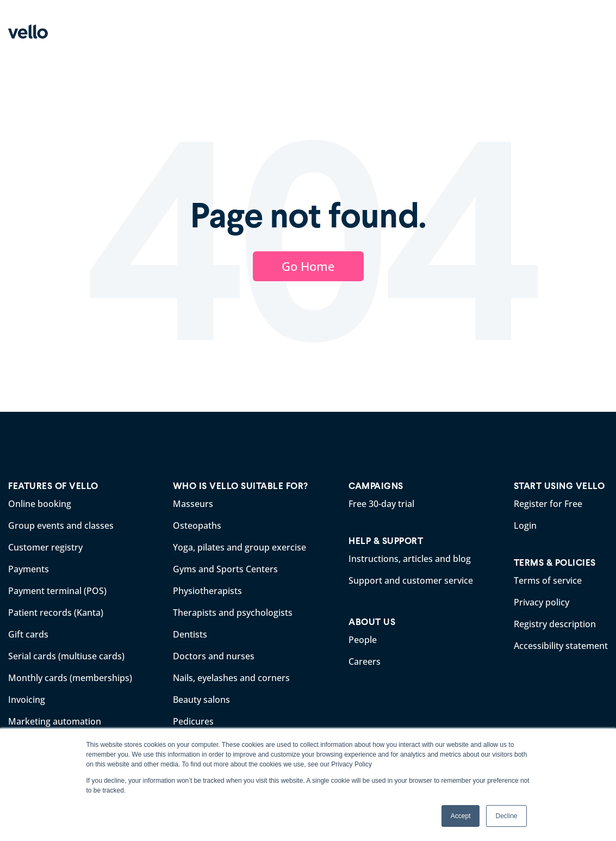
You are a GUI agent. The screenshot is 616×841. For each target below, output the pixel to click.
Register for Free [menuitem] (548, 504)
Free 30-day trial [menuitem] (381, 504)
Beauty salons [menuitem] (201, 700)
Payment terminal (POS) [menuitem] (57, 591)
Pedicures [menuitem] (193, 721)
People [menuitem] (363, 640)
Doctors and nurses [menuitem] (214, 656)
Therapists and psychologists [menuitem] (233, 613)
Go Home (308, 266)
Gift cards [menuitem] (28, 634)
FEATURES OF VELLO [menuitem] (53, 486)
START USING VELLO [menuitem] (559, 486)
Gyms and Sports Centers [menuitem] (225, 569)
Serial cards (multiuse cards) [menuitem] (66, 656)
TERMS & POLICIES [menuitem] (555, 563)
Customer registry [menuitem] (45, 547)
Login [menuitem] (525, 525)
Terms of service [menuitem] (548, 580)
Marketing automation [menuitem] (55, 721)
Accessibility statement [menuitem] (561, 646)
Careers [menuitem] (365, 661)
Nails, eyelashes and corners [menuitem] (231, 678)
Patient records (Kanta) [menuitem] (56, 613)
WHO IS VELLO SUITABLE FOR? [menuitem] (241, 486)
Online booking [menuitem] (40, 504)
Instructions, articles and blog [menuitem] (410, 559)
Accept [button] (461, 816)
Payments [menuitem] (29, 569)
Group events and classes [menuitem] (61, 525)
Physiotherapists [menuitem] (207, 591)
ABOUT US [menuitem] (372, 622)
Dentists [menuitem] (190, 634)
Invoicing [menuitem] (27, 700)
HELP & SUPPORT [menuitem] (386, 541)
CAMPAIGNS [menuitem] (376, 486)
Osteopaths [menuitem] (197, 525)
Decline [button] (506, 816)
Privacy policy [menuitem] (542, 602)
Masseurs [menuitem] (193, 504)
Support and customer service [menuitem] (411, 580)
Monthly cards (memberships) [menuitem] (70, 678)
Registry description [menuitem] (555, 624)
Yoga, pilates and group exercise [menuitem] (239, 547)
